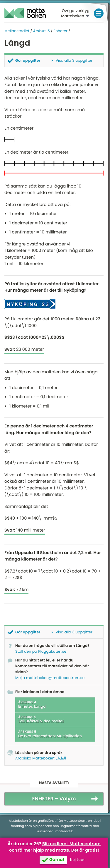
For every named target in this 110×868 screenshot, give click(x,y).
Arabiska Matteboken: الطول (41, 758)
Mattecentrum (75, 821)
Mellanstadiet (17, 31)
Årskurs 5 (42, 31)
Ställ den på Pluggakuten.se (41, 652)
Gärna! (57, 860)
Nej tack (77, 860)
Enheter (60, 31)
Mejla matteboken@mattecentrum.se (50, 678)
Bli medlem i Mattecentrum (71, 844)
